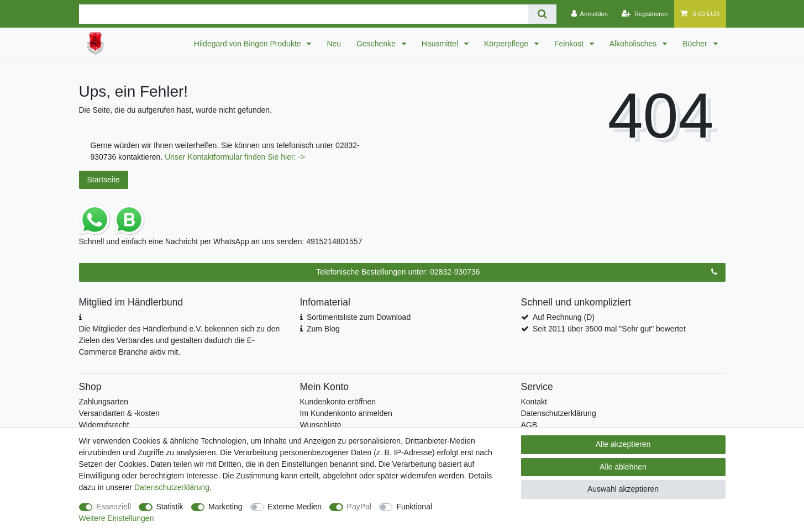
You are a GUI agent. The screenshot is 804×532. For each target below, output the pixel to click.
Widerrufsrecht (104, 425)
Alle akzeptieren (623, 444)
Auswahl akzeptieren (623, 489)
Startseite (104, 180)
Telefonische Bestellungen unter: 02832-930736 (517, 272)
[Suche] (542, 14)
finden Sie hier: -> (275, 157)
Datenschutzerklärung (559, 413)
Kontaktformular (216, 157)
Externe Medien (295, 507)
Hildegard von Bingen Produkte (249, 44)
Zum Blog (323, 329)
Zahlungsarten (104, 402)
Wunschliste (321, 425)
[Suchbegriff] (304, 14)
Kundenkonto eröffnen (338, 402)
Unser (176, 157)
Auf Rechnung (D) (564, 317)
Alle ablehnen (623, 467)
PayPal (359, 507)
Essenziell (114, 507)
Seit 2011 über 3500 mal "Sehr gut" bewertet (609, 329)
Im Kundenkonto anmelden (346, 413)
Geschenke (377, 44)
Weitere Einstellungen (117, 518)
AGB (529, 425)
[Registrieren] (645, 14)
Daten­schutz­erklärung (172, 487)
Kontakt (534, 402)
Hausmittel (441, 44)
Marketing (225, 507)
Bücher (696, 44)
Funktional (414, 507)
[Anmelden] (589, 14)
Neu (334, 44)
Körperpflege (507, 44)
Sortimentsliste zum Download (359, 317)
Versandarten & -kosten (119, 413)
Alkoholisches (634, 44)
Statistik (170, 507)
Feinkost (570, 44)
